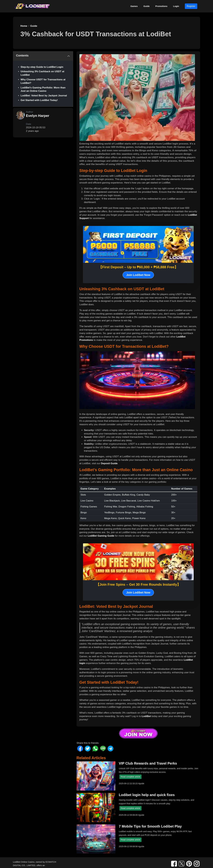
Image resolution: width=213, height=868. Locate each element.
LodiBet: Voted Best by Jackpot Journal (44, 96)
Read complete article (130, 777)
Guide (147, 6)
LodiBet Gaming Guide (101, 536)
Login (176, 6)
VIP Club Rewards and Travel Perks (148, 763)
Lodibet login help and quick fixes (147, 795)
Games (134, 6)
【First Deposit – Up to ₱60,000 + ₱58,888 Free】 (138, 267)
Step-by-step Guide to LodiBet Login (42, 67)
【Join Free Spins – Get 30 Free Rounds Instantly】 (138, 584)
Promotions (161, 6)
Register (191, 6)
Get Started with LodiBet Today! (39, 100)
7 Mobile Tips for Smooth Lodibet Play (150, 826)
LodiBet (146, 716)
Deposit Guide (109, 463)
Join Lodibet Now (138, 275)
